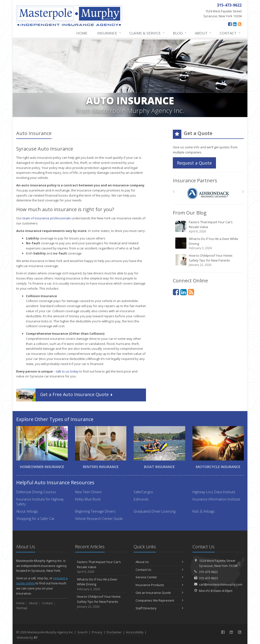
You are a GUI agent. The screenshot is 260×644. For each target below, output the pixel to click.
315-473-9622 (208, 572)
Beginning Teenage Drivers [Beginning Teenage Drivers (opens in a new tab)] (95, 511)
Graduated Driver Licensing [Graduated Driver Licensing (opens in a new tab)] (155, 511)
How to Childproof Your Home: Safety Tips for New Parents (209, 260)
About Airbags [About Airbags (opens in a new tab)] (27, 511)
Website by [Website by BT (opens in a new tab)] (27, 637)
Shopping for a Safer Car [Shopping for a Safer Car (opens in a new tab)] (35, 519)
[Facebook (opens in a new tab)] (230, 24)
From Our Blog (190, 213)
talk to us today (67, 371)
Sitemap (22, 608)
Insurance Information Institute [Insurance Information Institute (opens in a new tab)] (216, 499)
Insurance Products (159, 585)
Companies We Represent (159, 600)
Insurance (109, 33)
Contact (230, 33)
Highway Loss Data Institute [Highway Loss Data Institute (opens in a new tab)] (214, 492)
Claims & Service (147, 33)
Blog (180, 33)
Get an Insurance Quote (159, 593)
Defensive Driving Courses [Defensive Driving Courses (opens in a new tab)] (36, 492)
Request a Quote (194, 163)
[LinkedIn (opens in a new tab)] (235, 24)
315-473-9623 (208, 578)
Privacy (97, 632)
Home (82, 33)
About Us (159, 562)
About (203, 33)
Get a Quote (65, 395)
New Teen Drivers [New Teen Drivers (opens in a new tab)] (88, 492)
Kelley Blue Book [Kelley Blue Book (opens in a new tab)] (88, 499)
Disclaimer (114, 632)
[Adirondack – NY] (208, 193)
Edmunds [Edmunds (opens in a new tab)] (141, 499)
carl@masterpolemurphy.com (221, 584)
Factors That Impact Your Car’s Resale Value (209, 227)
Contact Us (159, 570)
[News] (240, 24)
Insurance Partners (195, 180)
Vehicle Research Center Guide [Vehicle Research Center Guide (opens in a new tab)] (99, 519)
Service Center (159, 577)
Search (82, 632)
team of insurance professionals (47, 218)
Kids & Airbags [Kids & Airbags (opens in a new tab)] (204, 511)
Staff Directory (159, 608)
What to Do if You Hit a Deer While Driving (209, 243)
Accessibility (135, 632)
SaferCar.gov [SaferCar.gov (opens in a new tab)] (143, 492)
